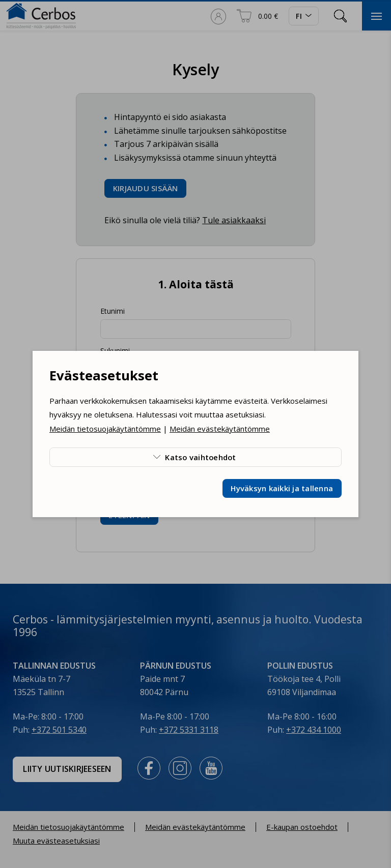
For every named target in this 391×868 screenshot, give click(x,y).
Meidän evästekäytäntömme (220, 429)
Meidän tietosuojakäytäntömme (105, 429)
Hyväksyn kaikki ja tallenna (282, 488)
